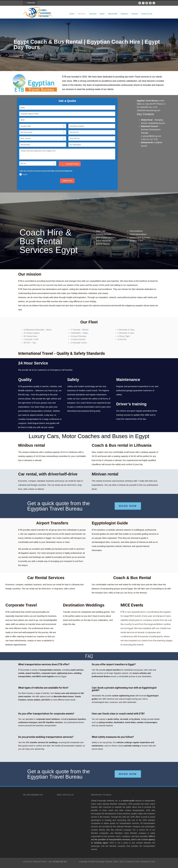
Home (72, 14)
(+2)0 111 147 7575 (149, 139)
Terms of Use (147, 14)
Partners (124, 14)
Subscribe (31, 3)
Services (93, 14)
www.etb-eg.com (153, 110)
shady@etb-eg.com (156, 123)
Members (82, 14)
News (102, 14)
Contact (135, 14)
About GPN (113, 14)
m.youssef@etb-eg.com (151, 136)
